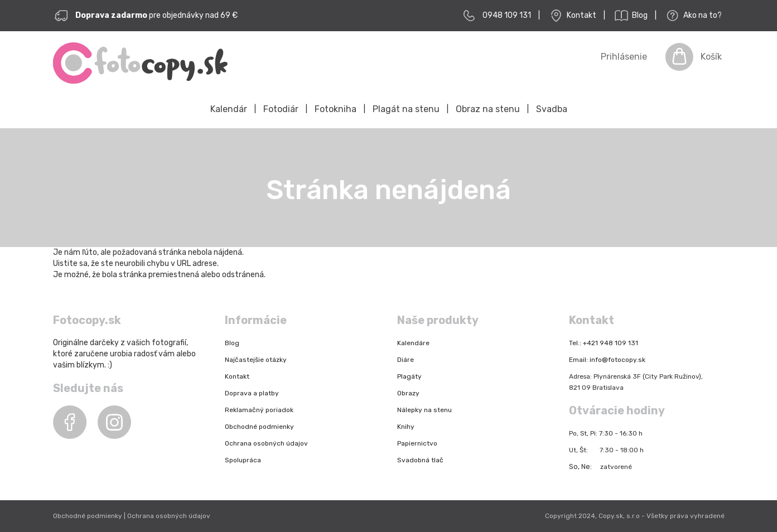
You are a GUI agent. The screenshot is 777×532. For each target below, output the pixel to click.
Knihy (406, 427)
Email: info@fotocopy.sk (607, 360)
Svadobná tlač (420, 460)
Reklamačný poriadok (259, 410)
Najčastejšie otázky (256, 360)
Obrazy (408, 393)
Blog (630, 16)
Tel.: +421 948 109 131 (604, 343)
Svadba (552, 109)
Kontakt (572, 16)
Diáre (406, 360)
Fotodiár (281, 109)
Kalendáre (413, 343)
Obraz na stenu (488, 109)
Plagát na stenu (406, 109)
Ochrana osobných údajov (266, 443)
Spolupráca (243, 460)
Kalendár (229, 109)
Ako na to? (693, 16)
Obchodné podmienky (259, 427)
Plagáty (409, 376)
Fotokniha (336, 109)
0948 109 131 (507, 15)
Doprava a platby (252, 393)
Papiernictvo (417, 443)
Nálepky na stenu (424, 410)
